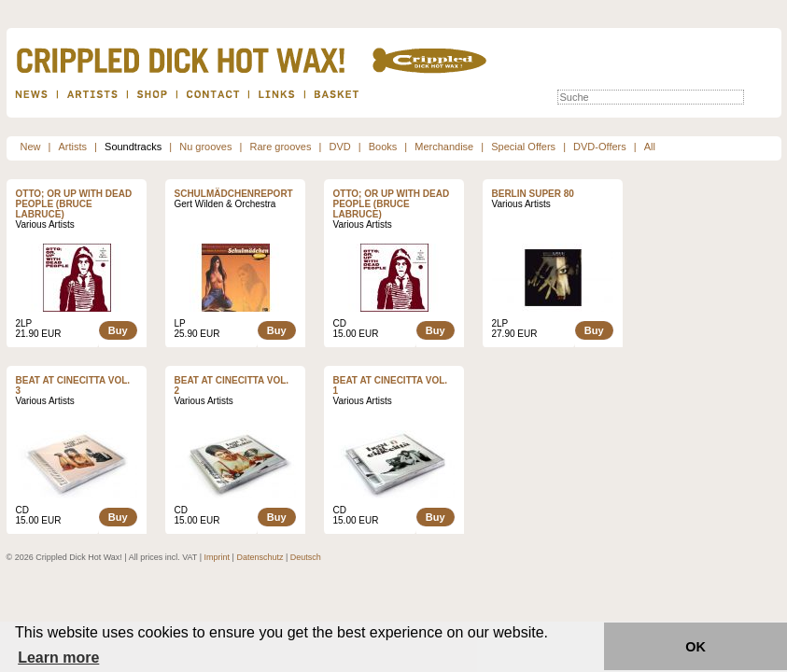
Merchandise (444, 147)
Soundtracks (133, 147)
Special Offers (523, 147)
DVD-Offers (600, 147)
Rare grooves (280, 147)
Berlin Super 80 (533, 194)
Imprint (218, 557)
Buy (118, 330)
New (31, 147)
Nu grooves (205, 147)
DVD (339, 147)
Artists (73, 147)
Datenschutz (260, 557)
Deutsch (306, 557)
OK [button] (696, 647)
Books (383, 147)
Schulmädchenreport (234, 194)
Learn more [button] (58, 658)
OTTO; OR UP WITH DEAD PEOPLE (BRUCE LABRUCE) (74, 204)
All (650, 147)
